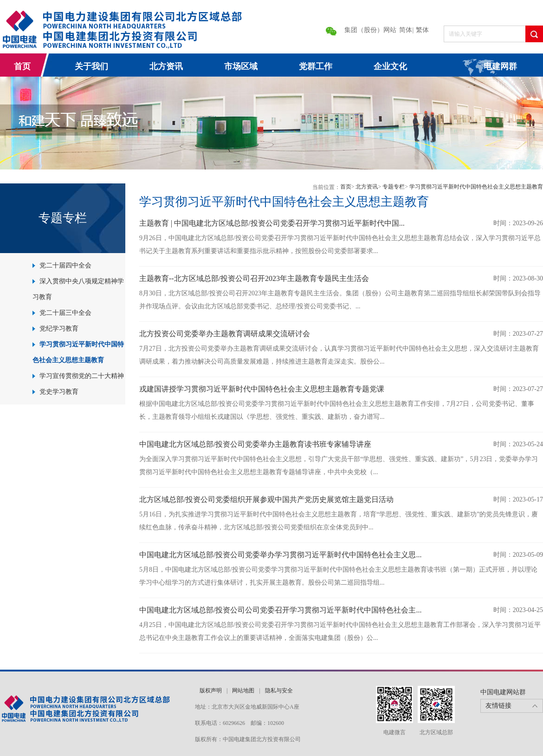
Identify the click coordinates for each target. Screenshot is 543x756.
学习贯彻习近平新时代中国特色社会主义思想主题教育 (476, 187)
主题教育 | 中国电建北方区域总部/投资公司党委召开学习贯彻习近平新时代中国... (272, 223)
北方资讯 (166, 66)
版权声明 (211, 691)
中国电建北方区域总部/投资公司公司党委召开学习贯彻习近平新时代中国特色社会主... (280, 610)
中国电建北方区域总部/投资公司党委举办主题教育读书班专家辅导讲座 (255, 444)
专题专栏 (394, 187)
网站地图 (243, 691)
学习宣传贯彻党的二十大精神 (82, 376)
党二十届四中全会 (65, 265)
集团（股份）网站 (370, 30)
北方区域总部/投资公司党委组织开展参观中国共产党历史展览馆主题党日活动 (266, 499)
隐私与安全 (279, 691)
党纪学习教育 (59, 329)
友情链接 (498, 706)
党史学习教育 (59, 392)
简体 (406, 30)
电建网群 (500, 66)
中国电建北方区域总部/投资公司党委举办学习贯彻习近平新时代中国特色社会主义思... (280, 555)
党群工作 (316, 66)
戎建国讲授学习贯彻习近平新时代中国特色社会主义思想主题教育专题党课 (262, 389)
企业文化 (390, 66)
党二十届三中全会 (65, 313)
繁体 (422, 30)
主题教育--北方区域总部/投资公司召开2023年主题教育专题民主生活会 (254, 278)
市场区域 (241, 66)
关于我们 (91, 66)
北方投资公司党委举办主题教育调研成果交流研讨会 (225, 334)
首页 (22, 66)
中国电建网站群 (503, 692)
